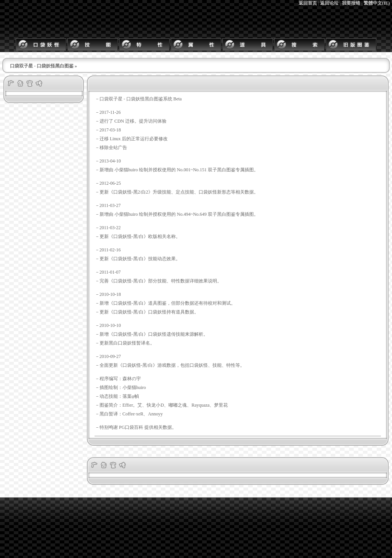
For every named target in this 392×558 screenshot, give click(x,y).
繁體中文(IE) (377, 3)
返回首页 (308, 3)
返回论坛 (329, 3)
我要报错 (351, 3)
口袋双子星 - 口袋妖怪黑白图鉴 (42, 66)
